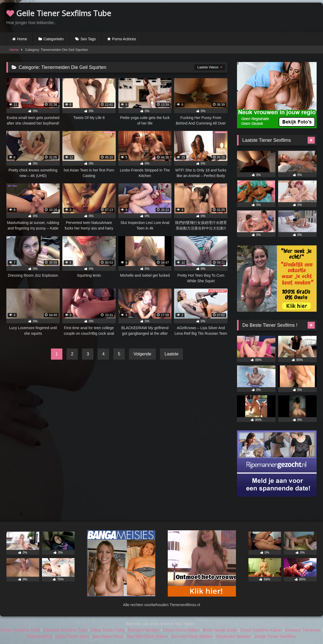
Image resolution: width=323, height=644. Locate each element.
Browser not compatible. (255, 17)
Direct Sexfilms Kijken (261, 630)
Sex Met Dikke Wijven (147, 636)
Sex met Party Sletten (192, 636)
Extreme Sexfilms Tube (65, 630)
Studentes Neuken (234, 636)
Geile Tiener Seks (72, 636)
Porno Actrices (124, 39)
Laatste (171, 354)
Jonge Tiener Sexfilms (275, 636)
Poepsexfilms (39, 636)
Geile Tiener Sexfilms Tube (59, 13)
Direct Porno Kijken (181, 630)
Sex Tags (88, 39)
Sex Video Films (108, 636)
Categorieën (54, 39)
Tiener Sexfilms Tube (20, 630)
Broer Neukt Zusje (220, 630)
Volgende (142, 354)
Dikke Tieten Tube (107, 630)
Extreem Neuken (144, 630)
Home (22, 39)
